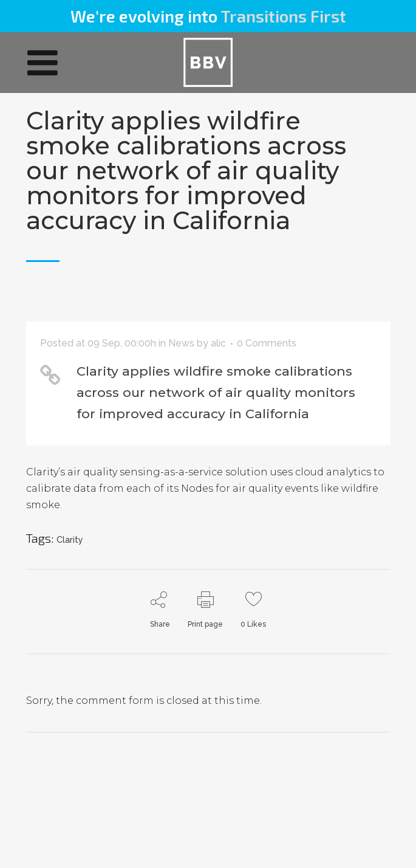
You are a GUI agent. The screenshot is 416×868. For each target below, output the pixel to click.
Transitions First (283, 16)
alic (218, 343)
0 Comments (267, 343)
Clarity (70, 540)
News (181, 343)
